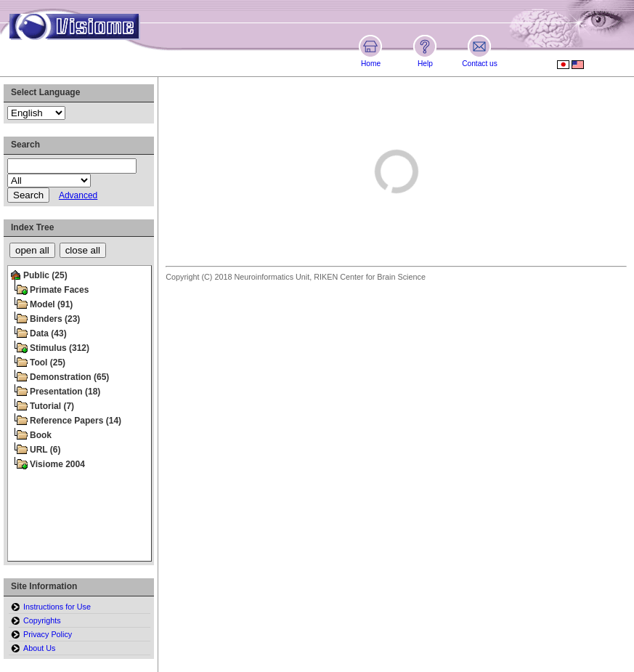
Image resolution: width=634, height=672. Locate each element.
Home (371, 64)
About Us (39, 648)
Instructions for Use (57, 607)
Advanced (78, 195)
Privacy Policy (48, 634)
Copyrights (42, 620)
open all (32, 250)
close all (83, 250)
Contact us (480, 64)
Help (425, 64)
